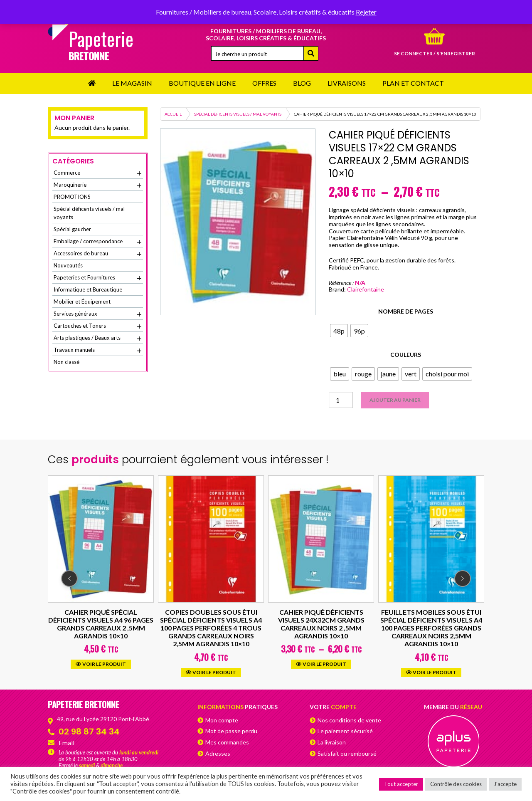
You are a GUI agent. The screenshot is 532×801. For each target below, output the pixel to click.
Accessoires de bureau (98, 254)
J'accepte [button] (505, 784)
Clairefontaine (366, 289)
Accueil (173, 114)
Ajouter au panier (395, 400)
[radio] (339, 331)
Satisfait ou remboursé (347, 753)
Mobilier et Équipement (82, 302)
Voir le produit (101, 664)
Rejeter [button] (366, 12)
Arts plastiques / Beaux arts (98, 338)
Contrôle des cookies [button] (456, 784)
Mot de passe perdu (231, 731)
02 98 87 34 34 (89, 732)
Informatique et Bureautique (88, 289)
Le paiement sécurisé (345, 731)
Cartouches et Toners (98, 326)
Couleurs (406, 355)
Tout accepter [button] (401, 784)
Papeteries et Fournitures (98, 278)
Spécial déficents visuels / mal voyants (238, 114)
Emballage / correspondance (98, 242)
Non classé (66, 362)
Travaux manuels (98, 350)
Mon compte (222, 720)
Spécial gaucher (72, 229)
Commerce (98, 173)
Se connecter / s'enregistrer (435, 53)
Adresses (218, 753)
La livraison (332, 742)
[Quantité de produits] (341, 400)
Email (66, 743)
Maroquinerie (98, 185)
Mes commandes (227, 742)
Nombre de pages (406, 311)
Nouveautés (68, 265)
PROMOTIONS (72, 197)
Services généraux (98, 314)
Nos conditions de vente (349, 720)
